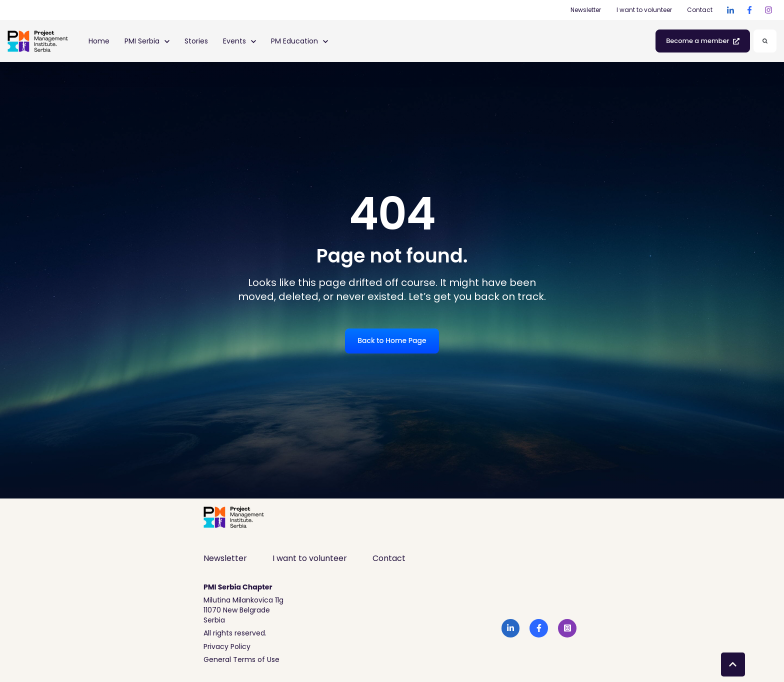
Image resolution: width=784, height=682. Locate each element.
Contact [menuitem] (389, 558)
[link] (730, 10)
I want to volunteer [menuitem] (310, 558)
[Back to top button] (733, 664)
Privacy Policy (227, 646)
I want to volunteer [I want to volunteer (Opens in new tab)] (644, 10)
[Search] (765, 41)
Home (99, 41)
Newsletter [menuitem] (225, 558)
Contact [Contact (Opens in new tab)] (700, 10)
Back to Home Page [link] (392, 340)
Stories (196, 41)
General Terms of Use (241, 659)
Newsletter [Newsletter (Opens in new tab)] (586, 10)
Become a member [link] (703, 41)
